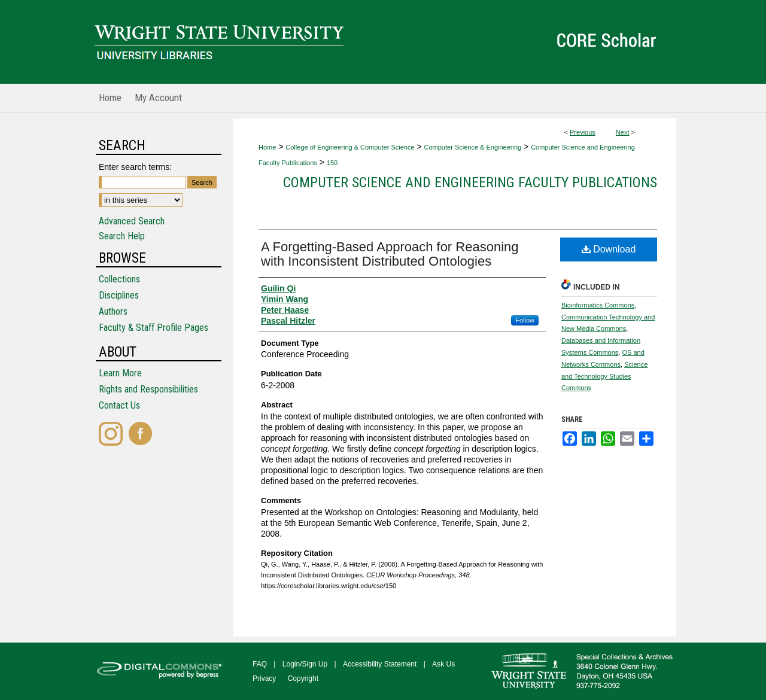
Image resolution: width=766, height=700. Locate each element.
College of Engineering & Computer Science (350, 147)
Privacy (264, 678)
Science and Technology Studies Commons (604, 376)
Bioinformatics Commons (598, 305)
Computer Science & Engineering (473, 147)
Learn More (120, 373)
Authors (113, 311)
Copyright (303, 678)
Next (623, 132)
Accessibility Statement (380, 664)
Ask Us (443, 664)
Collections (119, 279)
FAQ (260, 664)
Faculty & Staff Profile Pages (153, 328)
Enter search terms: (135, 167)
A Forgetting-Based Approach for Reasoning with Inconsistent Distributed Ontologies (390, 254)
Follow (525, 320)
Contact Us (119, 405)
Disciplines (119, 295)
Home (267, 147)
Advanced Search (132, 221)
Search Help (122, 236)
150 (332, 163)
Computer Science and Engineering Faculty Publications (470, 182)
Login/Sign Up (305, 664)
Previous (583, 132)
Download (609, 249)
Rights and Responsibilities (148, 389)
